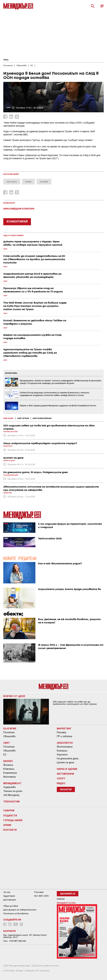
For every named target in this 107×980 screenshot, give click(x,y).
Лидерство (10, 787)
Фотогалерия (65, 747)
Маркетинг (64, 728)
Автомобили (65, 774)
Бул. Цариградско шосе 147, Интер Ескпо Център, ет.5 (25, 936)
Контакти (10, 830)
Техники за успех (13, 791)
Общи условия (11, 906)
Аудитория (9, 896)
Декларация (10, 900)
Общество (9, 736)
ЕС (5, 755)
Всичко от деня (14, 696)
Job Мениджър (11, 795)
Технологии (11, 801)
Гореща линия (13, 820)
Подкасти (10, 815)
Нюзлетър (66, 790)
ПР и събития (64, 736)
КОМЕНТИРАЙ (17, 222)
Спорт (61, 778)
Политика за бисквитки (16, 913)
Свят (6, 60)
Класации (62, 751)
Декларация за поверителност (20, 910)
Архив (7, 825)
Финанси (8, 765)
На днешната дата (68, 759)
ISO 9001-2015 (41, 896)
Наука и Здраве (67, 769)
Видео (61, 783)
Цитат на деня (65, 762)
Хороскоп (62, 755)
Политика (9, 732)
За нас (7, 892)
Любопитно (65, 743)
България (10, 728)
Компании (9, 769)
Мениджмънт (12, 783)
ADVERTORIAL (11, 373)
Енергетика (10, 773)
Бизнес (8, 761)
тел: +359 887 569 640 (15, 941)
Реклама (61, 732)
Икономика (9, 777)
